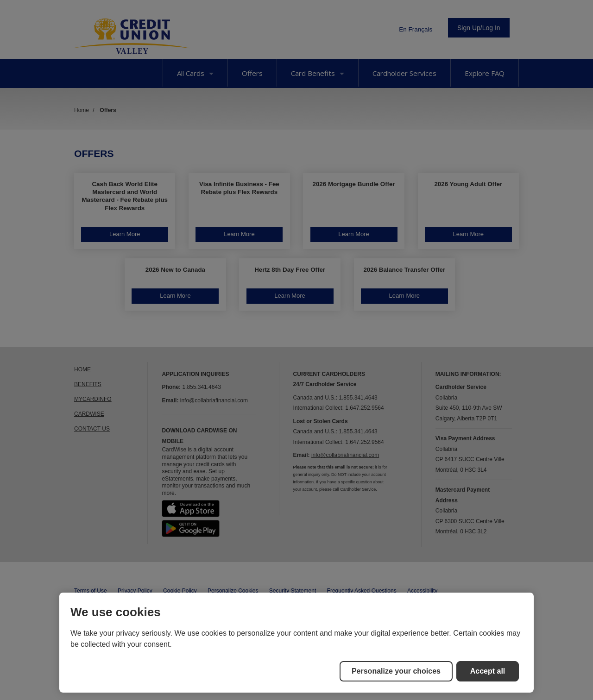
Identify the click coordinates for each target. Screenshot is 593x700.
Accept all (488, 671)
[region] (296, 643)
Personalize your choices (396, 671)
